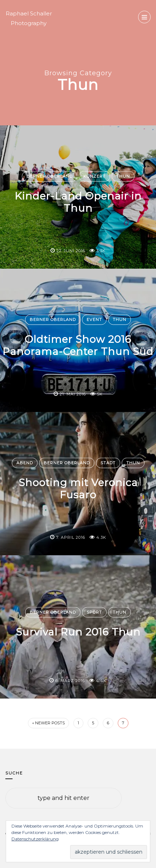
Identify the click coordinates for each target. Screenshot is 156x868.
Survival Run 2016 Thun (78, 632)
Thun (123, 176)
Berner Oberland (50, 176)
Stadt (108, 463)
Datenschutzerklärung (35, 839)
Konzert (94, 176)
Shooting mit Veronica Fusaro (78, 489)
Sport (94, 612)
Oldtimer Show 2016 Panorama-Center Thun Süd (78, 345)
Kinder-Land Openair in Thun (78, 202)
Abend (25, 463)
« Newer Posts (48, 723)
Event (94, 320)
